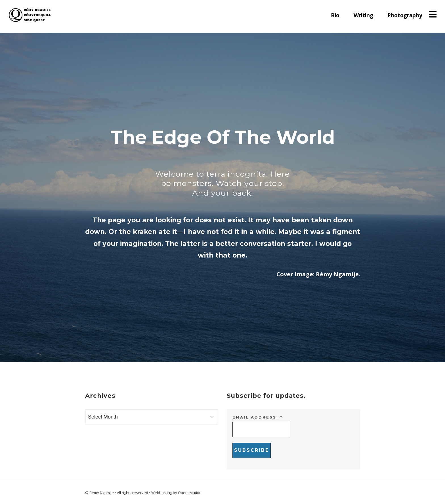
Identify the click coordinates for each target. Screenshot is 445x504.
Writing (363, 15)
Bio (335, 15)
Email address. (258, 417)
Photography (405, 15)
